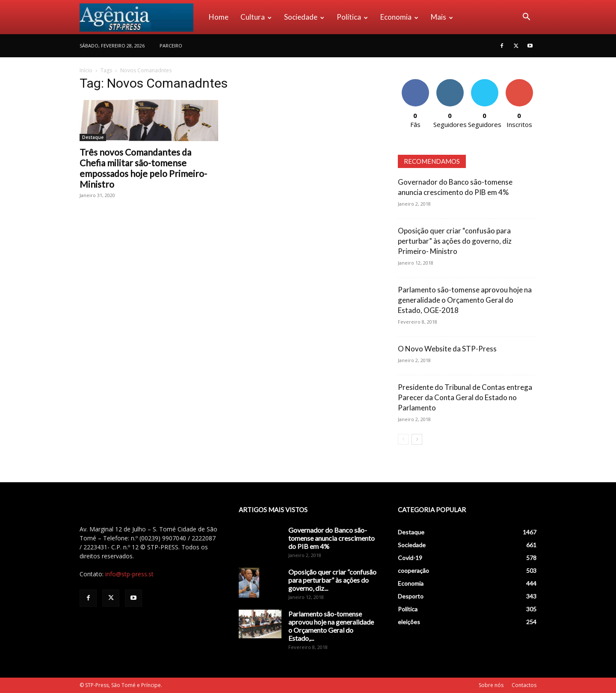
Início (86, 70)
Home (219, 17)
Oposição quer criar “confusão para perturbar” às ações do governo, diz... (332, 580)
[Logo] (141, 17)
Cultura (256, 17)
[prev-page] (403, 439)
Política (352, 17)
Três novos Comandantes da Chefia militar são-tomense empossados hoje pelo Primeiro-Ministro (143, 168)
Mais (442, 17)
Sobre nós (491, 685)
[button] (526, 18)
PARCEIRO (171, 46)
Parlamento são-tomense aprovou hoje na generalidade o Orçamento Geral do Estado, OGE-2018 (465, 300)
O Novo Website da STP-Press (447, 349)
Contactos (524, 685)
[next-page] (417, 439)
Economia (399, 17)
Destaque (93, 137)
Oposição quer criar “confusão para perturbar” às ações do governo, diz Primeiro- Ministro (455, 241)
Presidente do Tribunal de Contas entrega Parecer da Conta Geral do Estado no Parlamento (465, 397)
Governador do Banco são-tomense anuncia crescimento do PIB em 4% (332, 538)
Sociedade (304, 17)
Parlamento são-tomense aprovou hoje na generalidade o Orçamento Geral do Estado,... (331, 626)
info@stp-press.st (129, 574)
